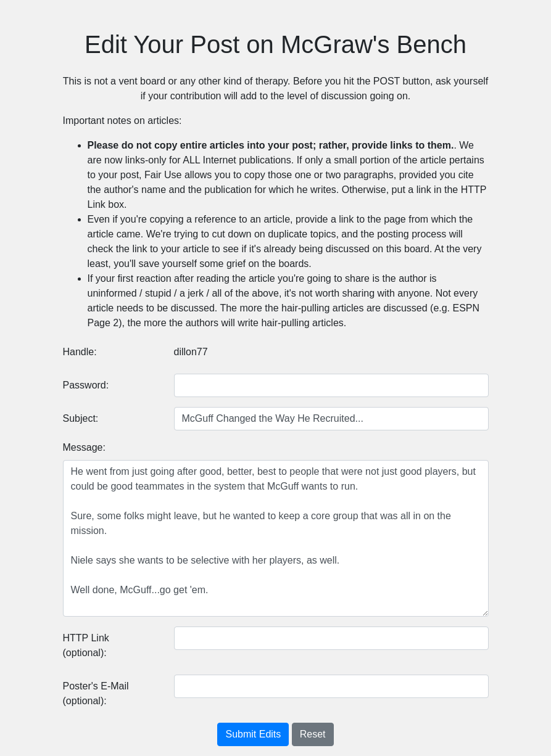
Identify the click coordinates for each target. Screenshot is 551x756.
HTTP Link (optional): (86, 645)
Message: (84, 447)
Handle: (80, 352)
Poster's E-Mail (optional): (96, 693)
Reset (313, 734)
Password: (86, 385)
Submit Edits (253, 734)
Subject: (81, 418)
